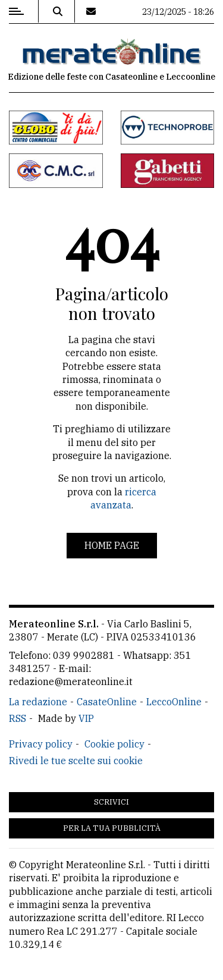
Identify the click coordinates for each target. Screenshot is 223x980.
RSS (18, 718)
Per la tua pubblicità (112, 828)
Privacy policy (41, 744)
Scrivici (111, 802)
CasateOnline (107, 702)
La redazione (38, 702)
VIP (86, 718)
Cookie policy (114, 744)
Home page (112, 545)
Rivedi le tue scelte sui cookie (76, 761)
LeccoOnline (174, 702)
